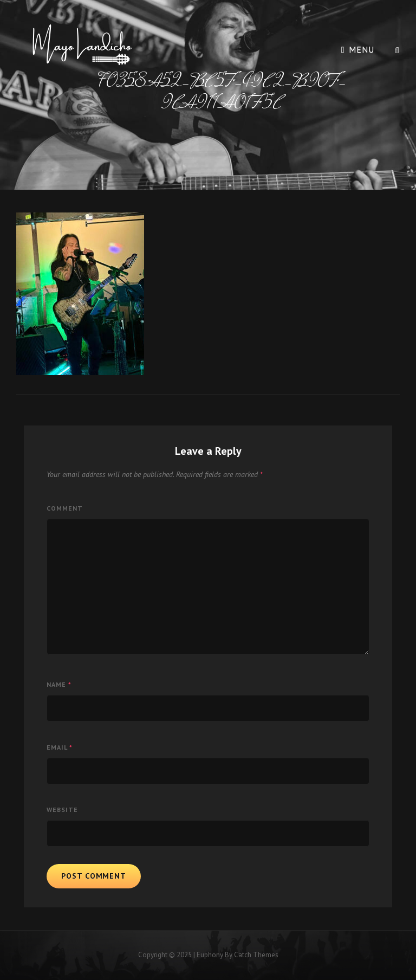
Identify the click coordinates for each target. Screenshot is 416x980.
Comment (65, 508)
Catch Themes (256, 955)
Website (62, 810)
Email (60, 747)
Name (59, 684)
